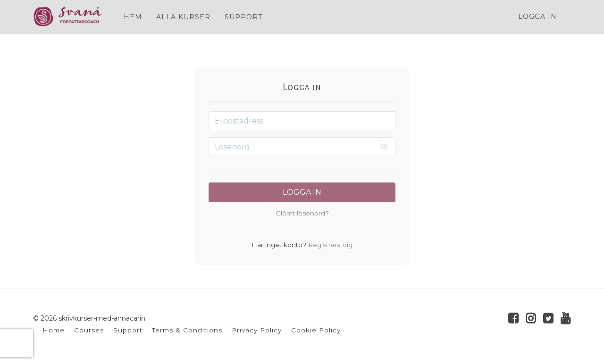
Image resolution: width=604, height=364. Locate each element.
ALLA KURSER (183, 17)
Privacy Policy (257, 330)
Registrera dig (329, 245)
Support (128, 330)
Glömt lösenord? (302, 213)
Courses (89, 330)
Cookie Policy (316, 330)
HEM (133, 17)
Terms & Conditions (187, 330)
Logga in (537, 17)
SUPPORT (243, 17)
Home (54, 330)
